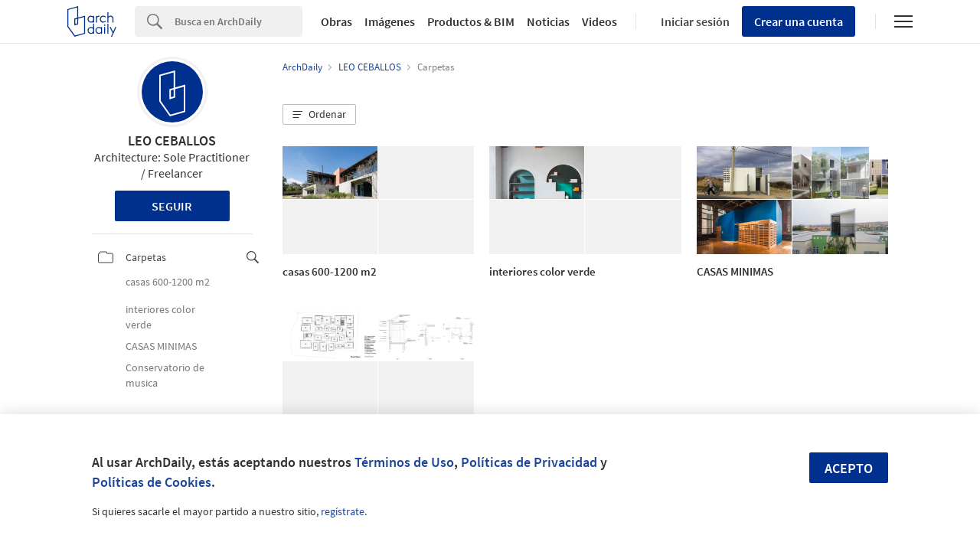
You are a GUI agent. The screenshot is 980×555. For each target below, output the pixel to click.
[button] (319, 115)
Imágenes (390, 21)
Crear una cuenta (799, 21)
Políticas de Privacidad (529, 462)
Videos (599, 21)
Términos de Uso (404, 462)
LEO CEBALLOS (172, 140)
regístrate (343, 511)
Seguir (172, 206)
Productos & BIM (471, 21)
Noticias (548, 21)
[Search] (238, 21)
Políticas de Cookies (152, 482)
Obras (336, 21)
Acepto (849, 468)
